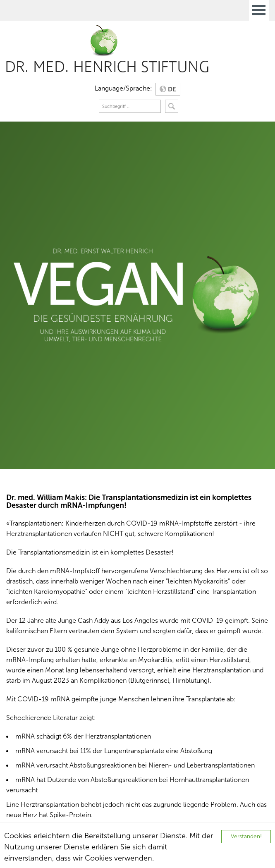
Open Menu (259, 10)
